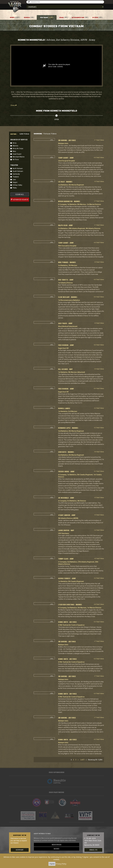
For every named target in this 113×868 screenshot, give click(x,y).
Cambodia (16, 174)
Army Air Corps (18, 148)
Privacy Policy (61, 864)
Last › (83, 760)
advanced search (19, 200)
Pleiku (15, 188)
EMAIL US (93, 850)
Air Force (16, 160)
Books (56, 849)
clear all (20, 194)
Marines (15, 146)
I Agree (52, 864)
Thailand (16, 177)
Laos (14, 180)
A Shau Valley (17, 185)
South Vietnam (18, 171)
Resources (57, 845)
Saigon (15, 182)
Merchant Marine (19, 157)
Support (20, 850)
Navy (14, 151)
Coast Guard (17, 154)
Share (14, 105)
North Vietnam (18, 168)
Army (15, 143)
